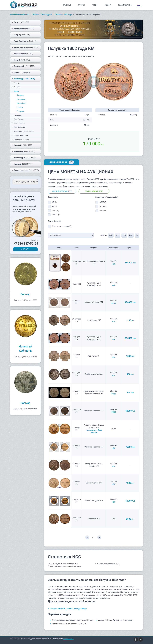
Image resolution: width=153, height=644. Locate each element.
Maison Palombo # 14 (94, 483)
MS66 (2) (103, 211)
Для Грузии (18, 119)
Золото (16, 83)
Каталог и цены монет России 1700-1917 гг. (69, 624)
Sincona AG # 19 (94, 519)
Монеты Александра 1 (43, 15)
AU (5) (54, 206)
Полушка (20, 111)
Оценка (108, 5)
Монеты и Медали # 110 (94, 411)
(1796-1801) (21, 72)
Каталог (81, 5)
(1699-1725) (20, 22)
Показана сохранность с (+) (108, 564)
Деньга (20, 107)
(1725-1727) (23, 28)
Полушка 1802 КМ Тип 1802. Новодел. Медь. (69, 609)
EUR (111, 235)
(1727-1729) (21, 35)
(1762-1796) (23, 66)
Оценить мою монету (62, 191)
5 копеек (20, 95)
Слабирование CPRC (94, 191)
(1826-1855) (22, 145)
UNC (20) (56, 211)
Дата (76, 248)
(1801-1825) (23, 79)
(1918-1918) (25, 170)
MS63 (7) (103, 202)
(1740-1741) (25, 47)
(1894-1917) (22, 164)
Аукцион (94, 248)
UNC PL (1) (56, 215)
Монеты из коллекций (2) (62, 226)
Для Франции (18, 127)
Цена (130, 248)
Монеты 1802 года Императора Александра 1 (116, 620)
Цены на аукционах (61, 162)
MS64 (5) (103, 206)
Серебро (16, 87)
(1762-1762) (21, 60)
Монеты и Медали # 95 (94, 501)
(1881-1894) (24, 158)
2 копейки (21, 99)
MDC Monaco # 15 (94, 320)
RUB (117, 235)
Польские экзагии (20, 139)
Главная (67, 5)
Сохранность (114, 248)
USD (131, 235)
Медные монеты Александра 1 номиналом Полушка (73, 620)
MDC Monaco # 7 (94, 356)
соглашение (68, 639)
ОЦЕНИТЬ (25, 249)
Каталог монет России (20, 15)
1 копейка (21, 103)
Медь (15, 91)
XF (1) (54, 202)
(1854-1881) (23, 151)
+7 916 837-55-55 (26, 244)
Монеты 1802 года (64, 15)
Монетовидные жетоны (23, 131)
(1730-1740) (25, 41)
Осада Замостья (20, 135)
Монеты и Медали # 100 (94, 447)
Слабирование (125, 5)
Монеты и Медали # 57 (94, 302)
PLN (124, 235)
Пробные (17, 115)
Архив (95, 5)
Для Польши (18, 123)
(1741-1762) (22, 54)
